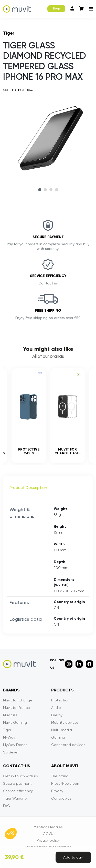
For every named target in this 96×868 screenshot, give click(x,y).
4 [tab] (57, 190)
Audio (56, 708)
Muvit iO (10, 715)
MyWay (9, 737)
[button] (11, 834)
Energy (57, 715)
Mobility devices (65, 722)
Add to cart (73, 857)
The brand (60, 776)
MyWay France (15, 745)
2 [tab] (45, 190)
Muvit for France (17, 708)
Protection (60, 700)
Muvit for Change (18, 700)
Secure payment (17, 783)
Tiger (7, 730)
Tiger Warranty (15, 798)
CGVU (48, 834)
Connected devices (68, 745)
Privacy (57, 791)
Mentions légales (48, 827)
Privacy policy (48, 840)
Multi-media (62, 730)
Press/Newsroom (66, 783)
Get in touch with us (20, 776)
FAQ (7, 806)
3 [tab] (51, 190)
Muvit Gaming (15, 722)
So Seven (11, 752)
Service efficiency (18, 791)
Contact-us (61, 798)
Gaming (58, 737)
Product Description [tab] (28, 488)
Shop (56, 9)
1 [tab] (40, 190)
